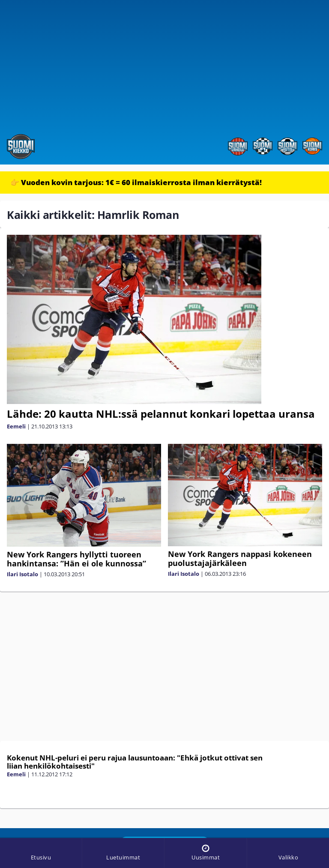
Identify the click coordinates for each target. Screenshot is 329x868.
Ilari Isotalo (22, 574)
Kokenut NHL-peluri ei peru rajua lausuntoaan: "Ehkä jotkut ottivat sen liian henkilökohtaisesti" (135, 762)
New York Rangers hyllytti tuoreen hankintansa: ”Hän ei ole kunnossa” (76, 559)
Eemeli (16, 426)
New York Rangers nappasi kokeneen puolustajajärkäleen (240, 558)
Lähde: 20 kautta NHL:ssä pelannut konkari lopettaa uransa (161, 414)
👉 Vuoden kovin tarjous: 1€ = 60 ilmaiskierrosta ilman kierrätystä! (136, 182)
